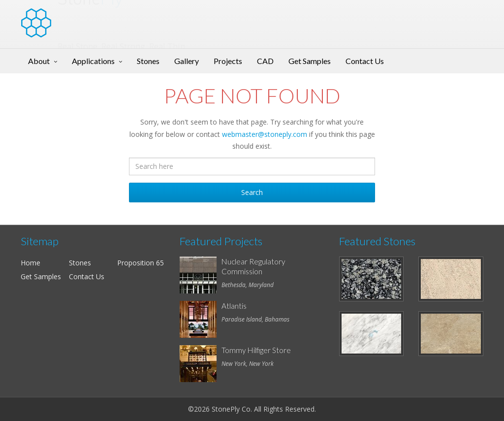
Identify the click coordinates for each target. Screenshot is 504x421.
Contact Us (365, 61)
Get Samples (310, 61)
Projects (228, 61)
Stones (148, 61)
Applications (93, 61)
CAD (265, 61)
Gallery (187, 61)
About (39, 61)
